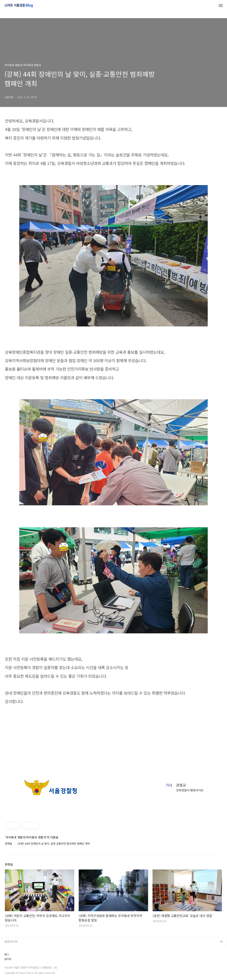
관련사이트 (11, 941)
